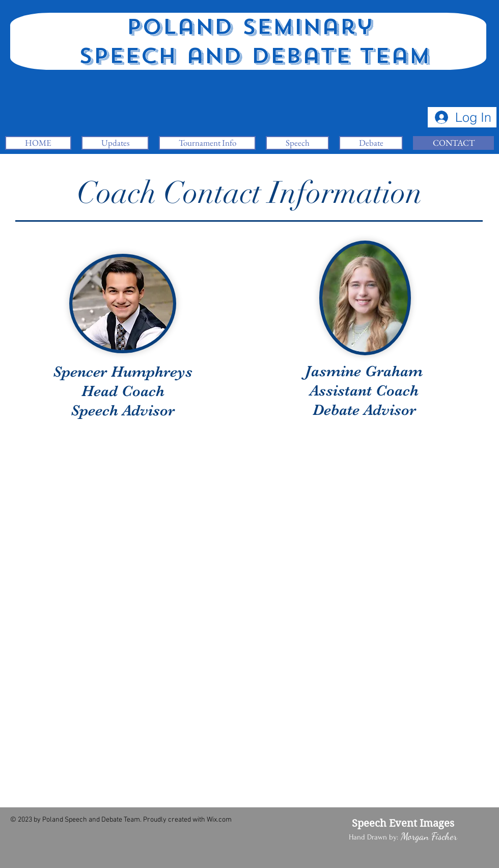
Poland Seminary (249, 27)
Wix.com (219, 820)
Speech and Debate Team (250, 56)
